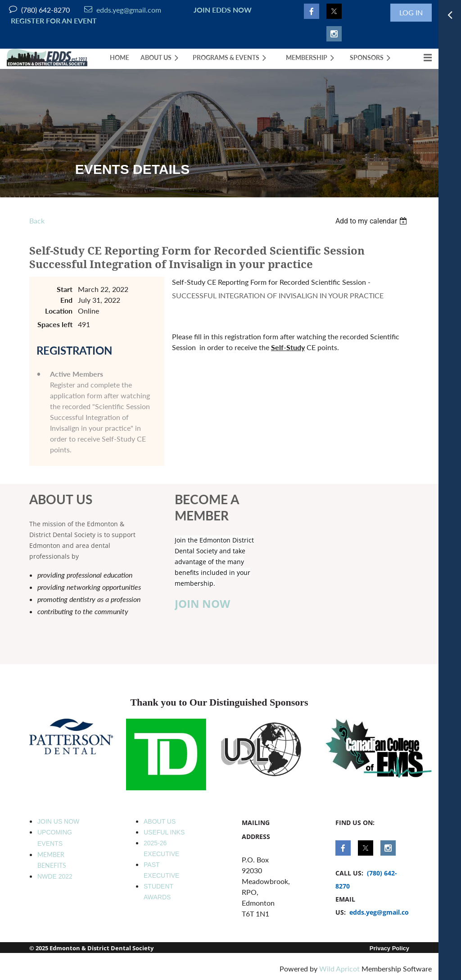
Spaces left (55, 324)
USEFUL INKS (164, 832)
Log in (411, 12)
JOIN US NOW (58, 821)
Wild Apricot (339, 969)
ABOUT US (160, 821)
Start (65, 289)
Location (59, 311)
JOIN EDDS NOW (221, 10)
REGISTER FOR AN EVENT (54, 21)
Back (37, 221)
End (66, 300)
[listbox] (372, 221)
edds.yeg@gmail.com (123, 10)
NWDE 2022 (55, 876)
